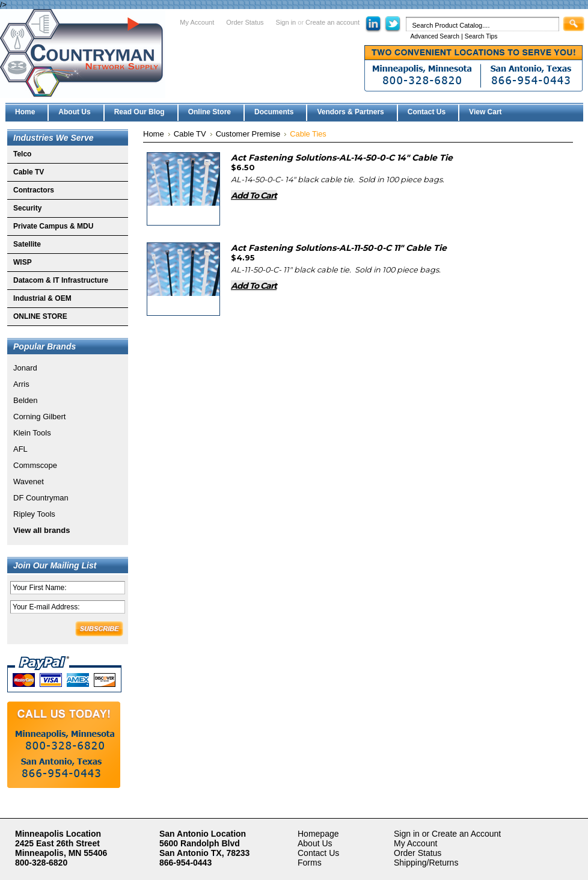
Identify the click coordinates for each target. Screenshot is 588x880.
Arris (21, 384)
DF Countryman (41, 498)
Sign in (286, 22)
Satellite (27, 244)
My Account (197, 22)
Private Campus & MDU (53, 226)
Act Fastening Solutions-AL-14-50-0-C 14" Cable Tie (342, 158)
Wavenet (29, 482)
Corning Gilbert (39, 417)
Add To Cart (254, 195)
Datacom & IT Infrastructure (61, 280)
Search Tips (481, 36)
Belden (25, 400)
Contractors (34, 190)
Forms (310, 863)
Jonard (25, 368)
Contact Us (318, 853)
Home (154, 134)
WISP (23, 262)
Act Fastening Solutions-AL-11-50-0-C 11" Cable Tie (339, 248)
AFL (20, 449)
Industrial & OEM (42, 298)
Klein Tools (32, 433)
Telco (22, 154)
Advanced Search (435, 36)
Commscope (35, 465)
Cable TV (29, 172)
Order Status (245, 22)
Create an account (332, 22)
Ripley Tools (34, 514)
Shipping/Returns (426, 863)
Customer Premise (248, 134)
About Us (315, 843)
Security (27, 208)
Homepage (318, 834)
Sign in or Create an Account (447, 834)
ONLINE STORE (40, 316)
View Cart (485, 112)
